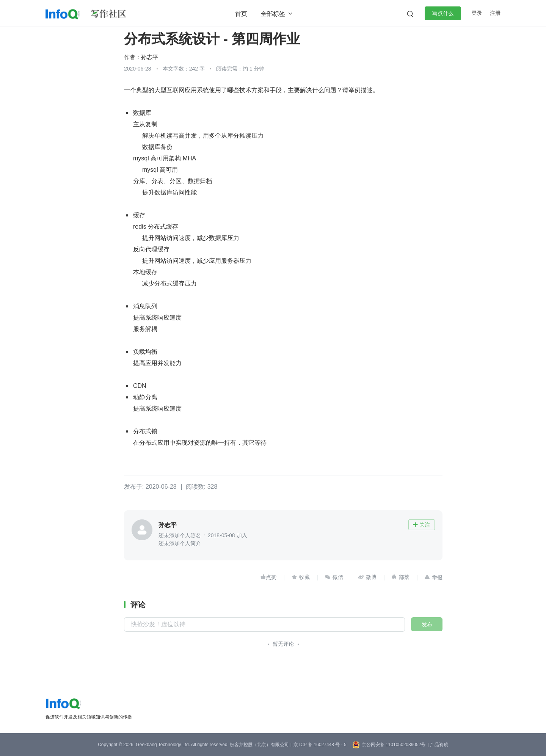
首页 (241, 14)
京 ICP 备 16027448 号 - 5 (320, 745)
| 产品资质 (438, 745)
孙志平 (150, 57)
